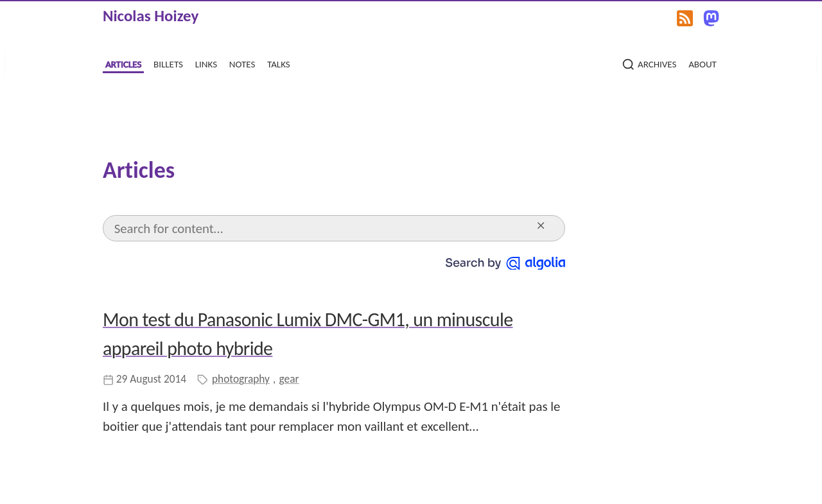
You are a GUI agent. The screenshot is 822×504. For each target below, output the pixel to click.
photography (241, 379)
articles (123, 63)
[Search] (322, 228)
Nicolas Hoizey (151, 16)
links (206, 63)
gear (289, 379)
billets (168, 63)
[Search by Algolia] (505, 261)
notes (242, 63)
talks (279, 63)
